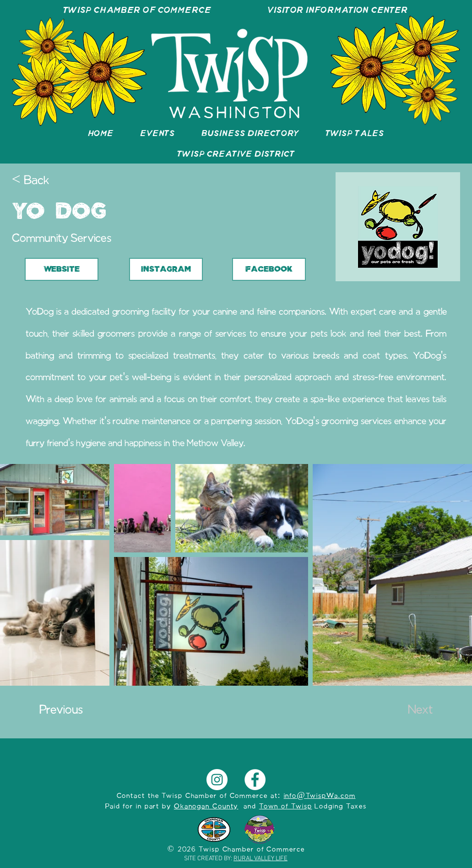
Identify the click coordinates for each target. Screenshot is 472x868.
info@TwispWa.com (320, 796)
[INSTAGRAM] (166, 269)
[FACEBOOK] (269, 269)
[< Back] (42, 181)
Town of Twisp (286, 807)
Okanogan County (206, 807)
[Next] (410, 711)
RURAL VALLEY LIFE (260, 859)
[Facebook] (255, 780)
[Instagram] (217, 780)
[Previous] (70, 711)
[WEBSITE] (62, 269)
